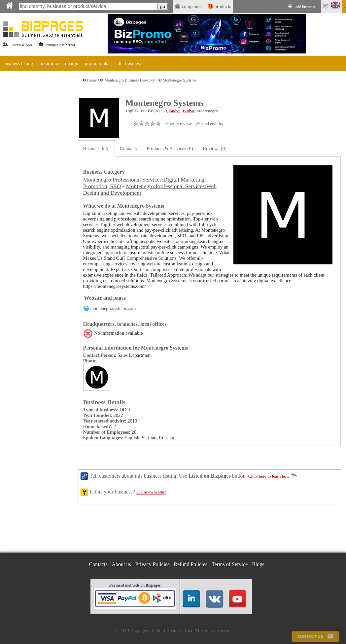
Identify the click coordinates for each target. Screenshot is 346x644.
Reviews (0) (215, 149)
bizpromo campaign (59, 63)
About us (121, 564)
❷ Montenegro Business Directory (128, 80)
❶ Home (90, 80)
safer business (128, 63)
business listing (18, 63)
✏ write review (178, 124)
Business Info (96, 149)
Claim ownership (151, 492)
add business (306, 7)
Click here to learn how (269, 476)
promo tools (96, 63)
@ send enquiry (210, 124)
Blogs (258, 564)
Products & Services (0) (170, 149)
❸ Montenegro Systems (177, 80)
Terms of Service (230, 564)
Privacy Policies (153, 564)
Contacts (128, 149)
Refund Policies (190, 564)
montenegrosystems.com (113, 308)
